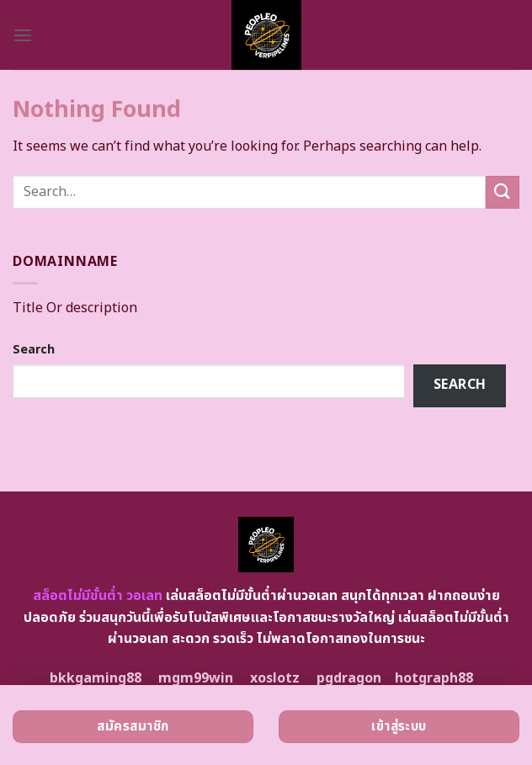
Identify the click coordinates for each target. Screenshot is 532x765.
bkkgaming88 (96, 678)
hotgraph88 (434, 678)
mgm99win (196, 678)
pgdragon (349, 678)
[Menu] (23, 35)
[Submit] (503, 192)
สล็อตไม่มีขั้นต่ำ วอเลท (98, 596)
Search (34, 350)
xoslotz (275, 678)
